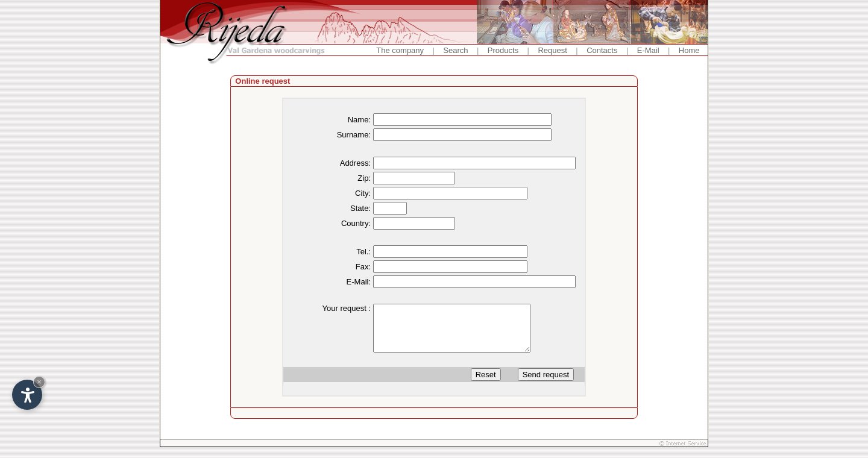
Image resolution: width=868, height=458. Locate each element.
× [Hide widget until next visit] (39, 382)
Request (552, 50)
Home (689, 50)
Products (503, 50)
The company (400, 50)
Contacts (602, 50)
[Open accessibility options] (27, 395)
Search (455, 50)
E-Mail (648, 50)
